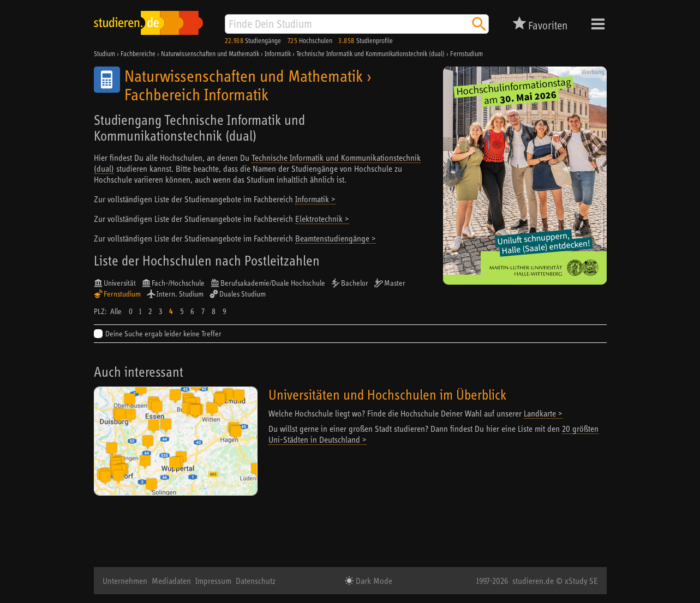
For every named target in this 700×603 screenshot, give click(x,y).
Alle (116, 311)
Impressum (213, 581)
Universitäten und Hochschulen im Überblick (387, 394)
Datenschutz (256, 581)
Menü (598, 24)
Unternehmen (125, 581)
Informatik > (315, 199)
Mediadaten (171, 581)
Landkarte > (543, 413)
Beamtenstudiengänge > (336, 238)
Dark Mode (373, 581)
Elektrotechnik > (322, 219)
